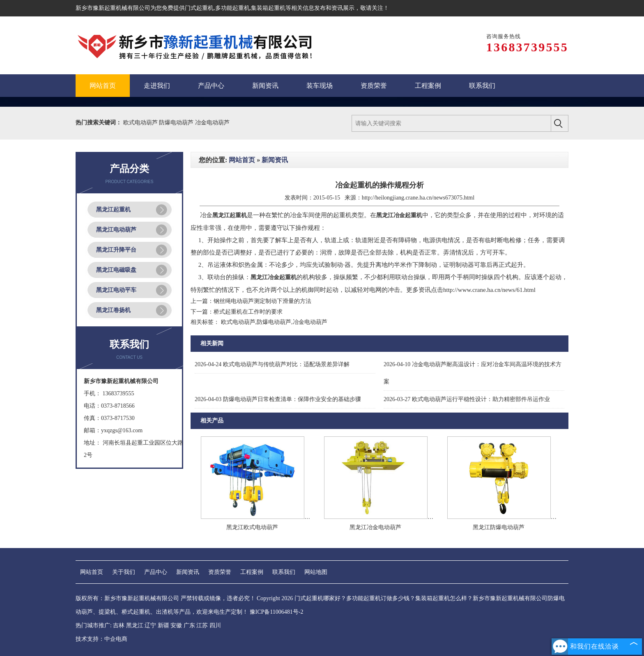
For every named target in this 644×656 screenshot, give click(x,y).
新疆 (163, 625)
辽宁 (150, 625)
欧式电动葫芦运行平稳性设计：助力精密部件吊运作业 (467, 399)
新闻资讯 (275, 160)
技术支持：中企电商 (101, 639)
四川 (215, 625)
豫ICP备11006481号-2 (277, 612)
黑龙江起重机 (113, 210)
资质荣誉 (220, 572)
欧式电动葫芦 (141, 123)
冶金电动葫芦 (212, 123)
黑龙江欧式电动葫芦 (252, 527)
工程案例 (252, 572)
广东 (189, 625)
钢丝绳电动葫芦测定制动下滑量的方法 (262, 301)
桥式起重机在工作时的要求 (248, 312)
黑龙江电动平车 (116, 290)
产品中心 (156, 572)
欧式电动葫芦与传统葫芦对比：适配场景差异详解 (272, 364)
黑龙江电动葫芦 (116, 230)
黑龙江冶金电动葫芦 (375, 527)
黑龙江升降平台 (116, 250)
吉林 (119, 625)
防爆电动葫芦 (177, 123)
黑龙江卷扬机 (113, 310)
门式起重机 (199, 8)
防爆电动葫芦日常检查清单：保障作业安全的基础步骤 (278, 399)
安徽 (176, 625)
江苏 (202, 625)
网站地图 (316, 572)
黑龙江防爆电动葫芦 (499, 527)
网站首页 (242, 160)
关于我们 (124, 572)
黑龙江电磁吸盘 (116, 270)
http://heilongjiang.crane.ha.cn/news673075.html (418, 198)
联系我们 (284, 572)
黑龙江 (135, 625)
